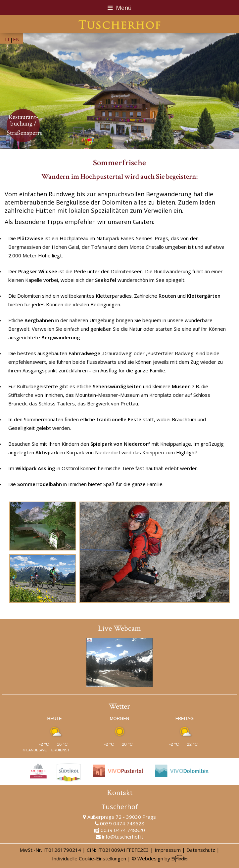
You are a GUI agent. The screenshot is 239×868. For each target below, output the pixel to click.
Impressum (168, 850)
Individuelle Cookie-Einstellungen (89, 858)
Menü (120, 8)
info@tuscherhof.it (123, 837)
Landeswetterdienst (48, 750)
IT (7, 39)
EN (16, 39)
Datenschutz (201, 850)
